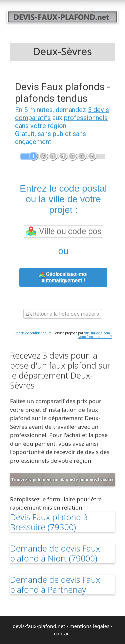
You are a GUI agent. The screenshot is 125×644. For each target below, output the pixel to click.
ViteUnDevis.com (97, 333)
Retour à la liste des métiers (63, 314)
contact (63, 633)
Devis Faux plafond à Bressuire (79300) (49, 522)
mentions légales (89, 626)
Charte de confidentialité (33, 333)
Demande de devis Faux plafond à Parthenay (55, 584)
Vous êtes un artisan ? (95, 337)
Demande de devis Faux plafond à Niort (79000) (55, 553)
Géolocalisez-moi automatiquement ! (63, 277)
